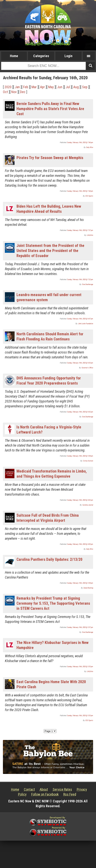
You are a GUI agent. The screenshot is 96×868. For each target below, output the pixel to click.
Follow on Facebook (45, 794)
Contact (29, 789)
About (44, 789)
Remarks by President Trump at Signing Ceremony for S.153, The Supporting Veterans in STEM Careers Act (53, 603)
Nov (14, 92)
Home (14, 56)
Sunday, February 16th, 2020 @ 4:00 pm (80, 544)
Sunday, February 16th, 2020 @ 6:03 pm (80, 363)
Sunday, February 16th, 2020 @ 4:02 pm (80, 500)
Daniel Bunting (88, 588)
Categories (41, 56)
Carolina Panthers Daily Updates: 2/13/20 (49, 559)
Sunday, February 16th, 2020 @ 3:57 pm (80, 627)
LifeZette (90, 235)
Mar (34, 87)
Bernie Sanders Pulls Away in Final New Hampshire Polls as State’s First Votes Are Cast (50, 109)
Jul (68, 87)
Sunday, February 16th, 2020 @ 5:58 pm (80, 456)
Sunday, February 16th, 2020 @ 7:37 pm (80, 230)
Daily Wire (90, 147)
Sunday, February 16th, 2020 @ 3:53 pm (80, 716)
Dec (23, 92)
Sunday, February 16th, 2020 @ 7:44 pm (80, 191)
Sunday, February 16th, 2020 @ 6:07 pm (80, 319)
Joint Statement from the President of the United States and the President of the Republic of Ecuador (50, 251)
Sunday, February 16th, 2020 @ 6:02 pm (80, 412)
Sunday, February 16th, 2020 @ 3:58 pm (80, 583)
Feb (26, 87)
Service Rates (62, 789)
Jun (60, 87)
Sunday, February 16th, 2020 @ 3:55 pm (80, 667)
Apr (42, 87)
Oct (5, 92)
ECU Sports (89, 196)
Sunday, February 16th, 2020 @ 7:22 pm (80, 280)
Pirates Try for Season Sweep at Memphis (50, 158)
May (51, 87)
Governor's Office (87, 368)
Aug (76, 87)
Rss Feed (70, 794)
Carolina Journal (88, 505)
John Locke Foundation (86, 324)
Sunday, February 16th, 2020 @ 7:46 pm (80, 142)
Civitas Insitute (88, 461)
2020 (8, 87)
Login (69, 56)
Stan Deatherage (88, 284)
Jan (17, 87)
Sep (85, 87)
